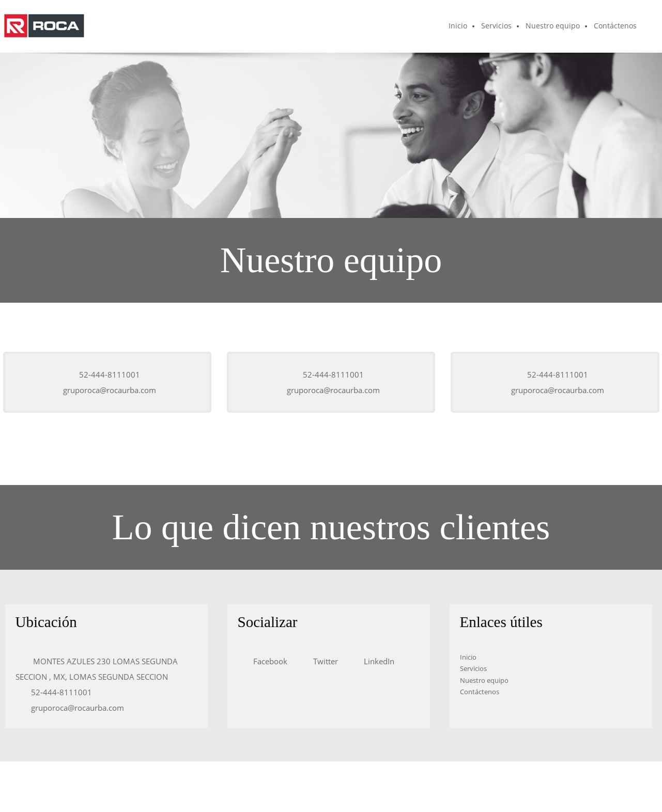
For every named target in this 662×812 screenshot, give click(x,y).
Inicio (468, 657)
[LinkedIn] (376, 661)
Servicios (473, 668)
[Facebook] (268, 661)
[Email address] (107, 390)
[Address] (106, 669)
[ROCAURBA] (44, 26)
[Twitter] (323, 661)
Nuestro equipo (484, 680)
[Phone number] (107, 374)
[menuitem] (458, 26)
